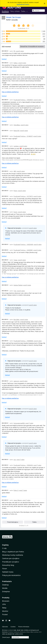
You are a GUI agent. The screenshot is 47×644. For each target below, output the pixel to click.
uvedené (10, 630)
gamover (16, 381)
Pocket (5, 615)
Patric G (16, 490)
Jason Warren (18, 500)
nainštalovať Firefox (23, 4)
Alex (15, 75)
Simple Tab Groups (13, 17)
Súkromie (5, 627)
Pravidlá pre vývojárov (11, 562)
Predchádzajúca (13, 522)
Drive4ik (15, 20)
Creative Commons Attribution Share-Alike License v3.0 (25, 632)
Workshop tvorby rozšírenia (13, 555)
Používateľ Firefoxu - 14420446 (23, 244)
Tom (15, 291)
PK (14, 51)
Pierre (15, 191)
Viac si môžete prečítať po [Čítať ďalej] (10, 92)
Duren (15, 212)
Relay (4, 608)
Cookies (13, 627)
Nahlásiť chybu (8, 572)
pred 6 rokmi (20, 51)
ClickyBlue (17, 125)
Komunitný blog (8, 565)
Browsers (6, 601)
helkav (16, 63)
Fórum (5, 569)
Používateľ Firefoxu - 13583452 (23, 465)
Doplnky (5, 545)
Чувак (15, 260)
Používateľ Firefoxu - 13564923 (23, 100)
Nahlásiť (4, 59)
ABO (15, 171)
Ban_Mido (17, 320)
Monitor (5, 611)
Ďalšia (34, 522)
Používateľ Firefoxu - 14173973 (23, 196)
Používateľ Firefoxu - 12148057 (23, 136)
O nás (4, 548)
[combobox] (38, 11)
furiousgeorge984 (19, 423)
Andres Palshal (18, 285)
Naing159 (16, 131)
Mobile (5, 588)
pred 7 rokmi (29, 423)
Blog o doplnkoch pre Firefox (13, 552)
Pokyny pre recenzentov (11, 575)
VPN (4, 604)
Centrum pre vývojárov (11, 558)
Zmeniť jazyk (6, 637)
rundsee (16, 146)
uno (15, 460)
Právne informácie (24, 627)
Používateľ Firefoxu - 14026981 (23, 250)
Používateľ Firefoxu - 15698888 (23, 341)
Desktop (5, 585)
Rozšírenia (5, 11)
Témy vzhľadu (15, 11)
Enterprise (6, 592)
